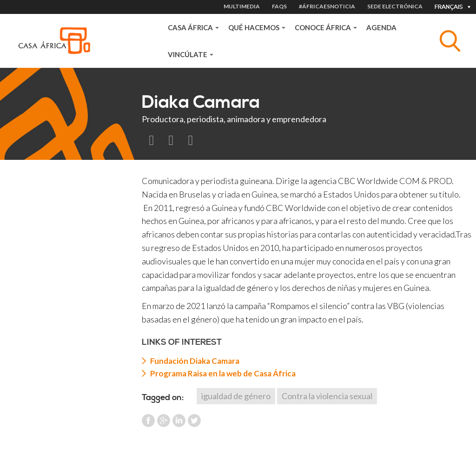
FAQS (279, 6)
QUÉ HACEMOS (257, 27)
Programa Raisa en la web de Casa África (223, 373)
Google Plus (164, 421)
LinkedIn (179, 421)
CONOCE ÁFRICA (326, 27)
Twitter (194, 421)
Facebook (148, 421)
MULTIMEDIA (242, 6)
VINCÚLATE (191, 54)
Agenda (381, 27)
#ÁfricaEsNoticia (327, 6)
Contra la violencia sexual (327, 396)
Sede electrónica (395, 6)
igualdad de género (236, 396)
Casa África (193, 27)
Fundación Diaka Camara (195, 361)
